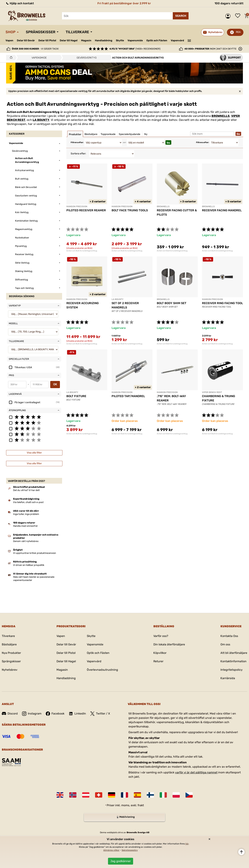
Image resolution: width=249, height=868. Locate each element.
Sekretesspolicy (130, 850)
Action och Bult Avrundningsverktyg (82, 251)
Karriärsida (228, 678)
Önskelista (239, 16)
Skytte (120, 40)
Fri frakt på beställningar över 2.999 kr (124, 3)
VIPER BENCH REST (212, 392)
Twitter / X (100, 714)
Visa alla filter (34, 453)
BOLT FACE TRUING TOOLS (130, 210)
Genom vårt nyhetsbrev (26, 541)
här (187, 844)
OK (55, 384)
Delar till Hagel (69, 40)
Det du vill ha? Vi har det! (26, 490)
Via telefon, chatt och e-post (28, 502)
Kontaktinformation (233, 661)
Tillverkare (77, 32)
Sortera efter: (78, 154)
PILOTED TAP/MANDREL (128, 396)
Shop (10, 32)
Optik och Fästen (157, 40)
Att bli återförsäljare (234, 653)
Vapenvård (177, 40)
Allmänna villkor (111, 850)
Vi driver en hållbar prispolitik (29, 565)
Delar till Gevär (26, 40)
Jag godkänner (121, 861)
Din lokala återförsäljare (169, 644)
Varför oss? (161, 636)
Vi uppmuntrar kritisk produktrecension (35, 553)
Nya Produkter (11, 653)
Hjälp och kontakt (20, 3)
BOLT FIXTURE (76, 396)
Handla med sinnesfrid (25, 526)
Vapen (9, 40)
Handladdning (104, 40)
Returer (158, 661)
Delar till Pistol (47, 40)
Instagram (32, 714)
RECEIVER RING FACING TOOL (222, 303)
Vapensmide (135, 40)
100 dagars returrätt (229, 3)
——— (189, 40)
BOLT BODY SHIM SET (172, 303)
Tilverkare (8, 636)
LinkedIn (77, 714)
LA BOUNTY (41, 120)
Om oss (225, 644)
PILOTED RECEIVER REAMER (86, 210)
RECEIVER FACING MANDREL (222, 210)
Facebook (55, 714)
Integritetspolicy (232, 670)
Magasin (86, 40)
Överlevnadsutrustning (102, 670)
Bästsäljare (9, 644)
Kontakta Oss (229, 636)
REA (238, 32)
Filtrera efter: (77, 142)
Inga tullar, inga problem (26, 514)
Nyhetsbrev (10, 670)
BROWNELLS (221, 116)
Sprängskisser (41, 32)
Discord (10, 714)
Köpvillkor (160, 653)
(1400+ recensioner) (135, 49)
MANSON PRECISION (77, 206)
